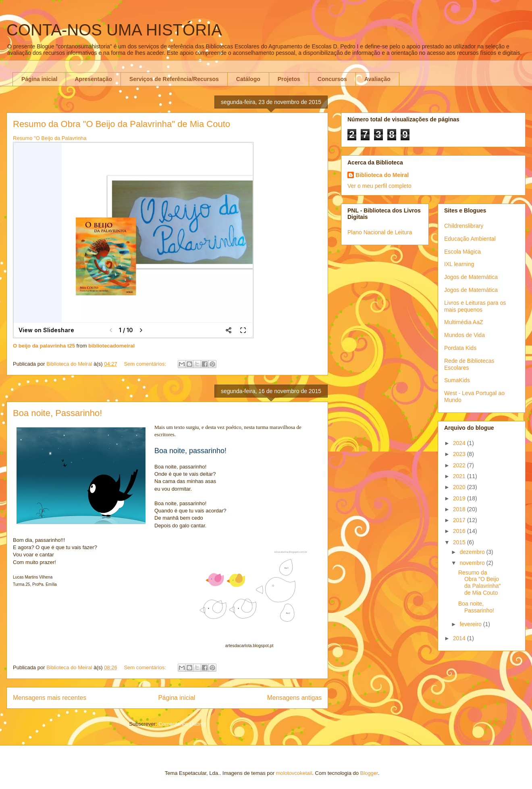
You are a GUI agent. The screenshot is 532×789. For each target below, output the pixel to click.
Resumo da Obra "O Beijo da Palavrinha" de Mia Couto (122, 124)
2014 (460, 638)
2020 (460, 487)
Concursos (332, 79)
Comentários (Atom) (182, 724)
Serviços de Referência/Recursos (174, 79)
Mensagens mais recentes (50, 698)
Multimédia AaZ (463, 322)
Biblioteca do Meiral (382, 175)
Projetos (289, 79)
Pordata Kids (460, 348)
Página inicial (39, 79)
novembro (473, 563)
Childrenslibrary (464, 226)
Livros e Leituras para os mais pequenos (475, 306)
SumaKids (457, 380)
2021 (460, 476)
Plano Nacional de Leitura (380, 232)
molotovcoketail (294, 773)
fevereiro (471, 624)
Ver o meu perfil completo (379, 186)
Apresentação (93, 79)
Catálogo (248, 79)
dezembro (473, 552)
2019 (460, 498)
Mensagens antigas (294, 698)
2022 (460, 465)
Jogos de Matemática (471, 277)
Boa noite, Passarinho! (57, 413)
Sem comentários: (145, 364)
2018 (460, 509)
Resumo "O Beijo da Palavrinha (50, 138)
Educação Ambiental (470, 239)
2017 (460, 520)
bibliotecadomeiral (111, 346)
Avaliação (377, 79)
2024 (460, 443)
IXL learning (459, 264)
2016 (460, 531)
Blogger (369, 773)
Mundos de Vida (464, 335)
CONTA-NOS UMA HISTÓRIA (114, 30)
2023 (460, 454)
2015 (460, 542)
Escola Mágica (462, 252)
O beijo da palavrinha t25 (44, 346)
